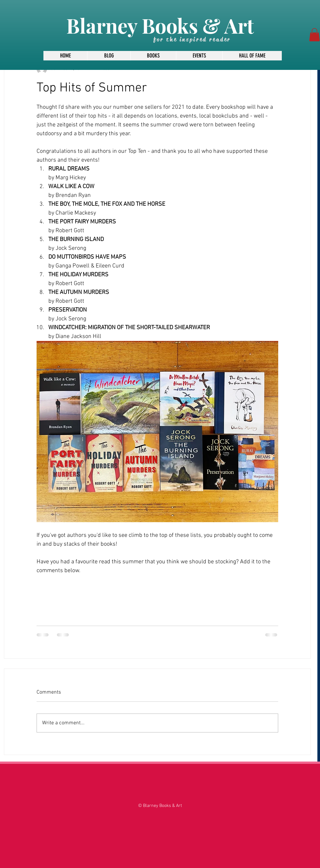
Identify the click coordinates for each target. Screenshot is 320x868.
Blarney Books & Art (160, 25)
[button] (314, 35)
